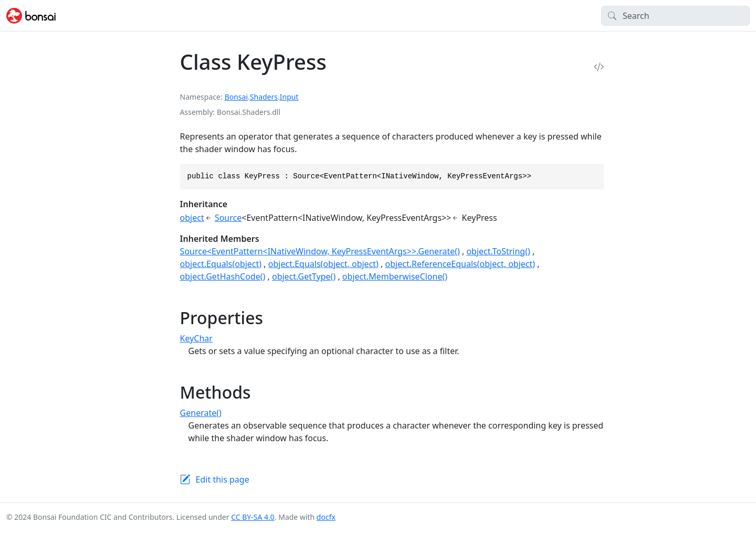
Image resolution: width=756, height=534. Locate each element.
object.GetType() (304, 276)
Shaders (264, 97)
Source (228, 218)
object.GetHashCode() (223, 276)
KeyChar (196, 338)
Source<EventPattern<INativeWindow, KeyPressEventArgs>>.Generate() (320, 251)
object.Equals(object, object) (323, 264)
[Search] (675, 16)
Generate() (201, 413)
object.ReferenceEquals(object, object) (460, 264)
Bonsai (236, 97)
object (192, 218)
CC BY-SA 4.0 (253, 517)
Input (289, 97)
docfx (326, 517)
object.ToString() (498, 251)
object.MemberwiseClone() (395, 276)
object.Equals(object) (221, 264)
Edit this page (223, 479)
